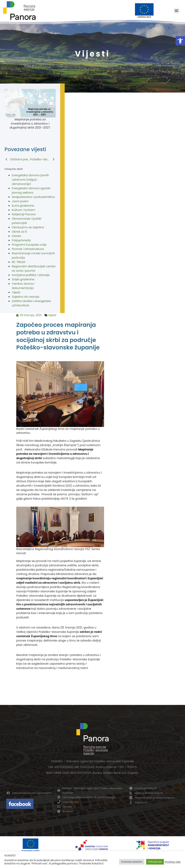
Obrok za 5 (19, 232)
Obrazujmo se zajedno (28, 227)
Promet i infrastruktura (28, 249)
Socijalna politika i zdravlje (31, 275)
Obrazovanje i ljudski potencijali (27, 221)
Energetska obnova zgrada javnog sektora (31, 190)
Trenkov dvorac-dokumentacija (24, 286)
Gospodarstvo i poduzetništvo (33, 197)
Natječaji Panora (24, 214)
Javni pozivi (20, 201)
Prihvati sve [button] (155, 862)
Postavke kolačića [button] (132, 862)
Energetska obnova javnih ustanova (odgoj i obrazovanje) (30, 180)
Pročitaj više (173, 862)
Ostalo (16, 236)
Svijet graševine (23, 279)
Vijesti (16, 292)
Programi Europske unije (29, 245)
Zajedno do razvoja (25, 297)
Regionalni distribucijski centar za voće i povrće (34, 269)
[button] (180, 41)
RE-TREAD (19, 262)
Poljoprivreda (21, 240)
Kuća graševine (23, 206)
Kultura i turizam (23, 210)
